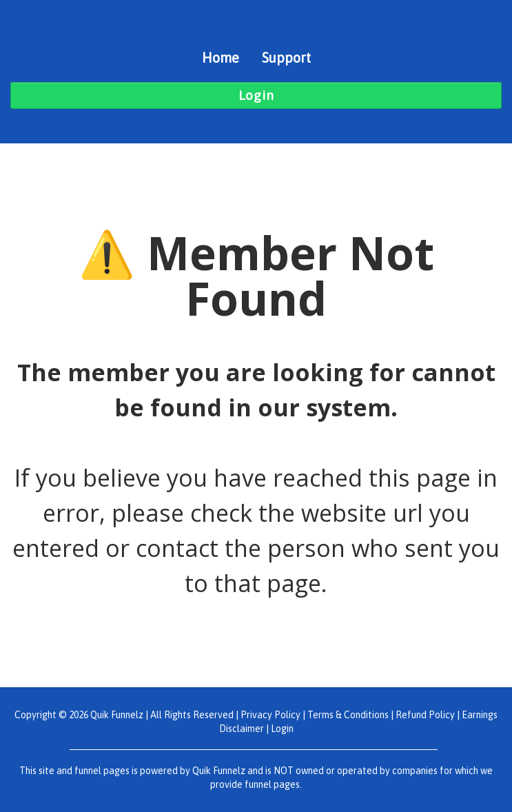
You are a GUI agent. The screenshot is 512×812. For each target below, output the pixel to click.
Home (221, 58)
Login (282, 729)
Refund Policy (425, 715)
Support (286, 58)
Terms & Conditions (348, 715)
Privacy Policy (270, 715)
